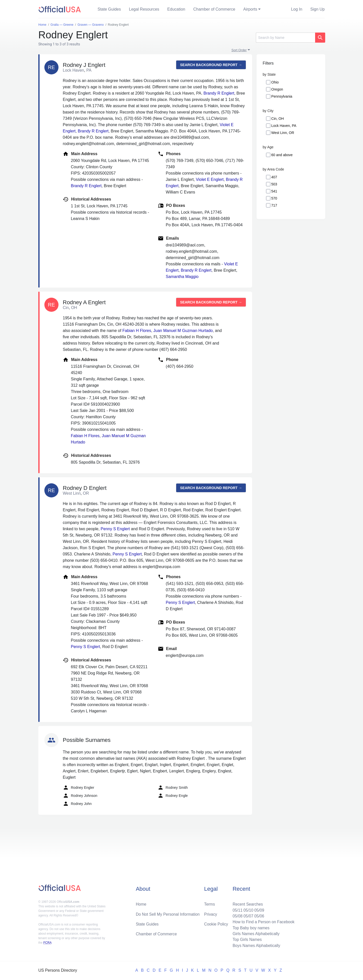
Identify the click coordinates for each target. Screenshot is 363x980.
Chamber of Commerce (214, 9)
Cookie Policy (216, 923)
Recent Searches (247, 903)
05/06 (258, 915)
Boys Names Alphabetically (255, 945)
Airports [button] (250, 9)
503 (274, 184)
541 (274, 191)
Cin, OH (278, 119)
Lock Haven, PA (284, 126)
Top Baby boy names (250, 927)
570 (274, 198)
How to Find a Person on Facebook (263, 921)
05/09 (258, 909)
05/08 (236, 915)
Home (141, 903)
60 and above (282, 155)
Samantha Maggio (182, 277)
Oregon (277, 89)
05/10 (247, 909)
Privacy (210, 913)
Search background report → (211, 65)
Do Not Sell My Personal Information (169, 913)
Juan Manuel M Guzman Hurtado (183, 331)
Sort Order (239, 50)
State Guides (109, 9)
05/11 (236, 909)
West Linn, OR (283, 133)
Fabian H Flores (137, 331)
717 (274, 205)
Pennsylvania (282, 96)
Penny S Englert (115, 529)
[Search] (285, 38)
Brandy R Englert (219, 93)
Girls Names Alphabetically (255, 933)
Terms (209, 903)
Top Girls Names (246, 939)
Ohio (275, 82)
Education (176, 9)
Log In (297, 9)
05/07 (247, 915)
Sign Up (317, 9)
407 (274, 177)
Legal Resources (144, 9)
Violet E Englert (210, 179)
